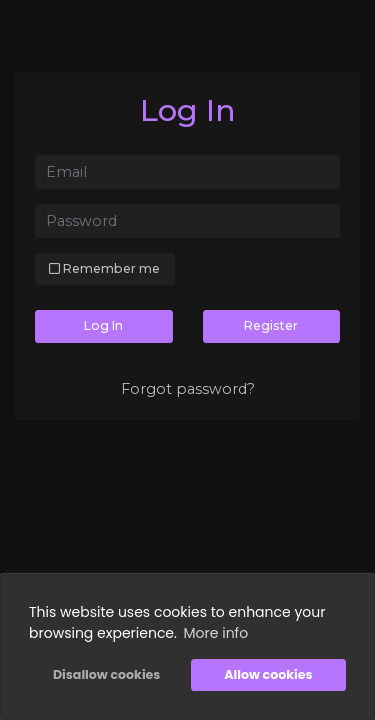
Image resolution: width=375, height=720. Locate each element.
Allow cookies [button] (268, 674)
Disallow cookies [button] (106, 674)
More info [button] (216, 633)
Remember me (104, 268)
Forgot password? (188, 389)
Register (271, 325)
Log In (103, 325)
